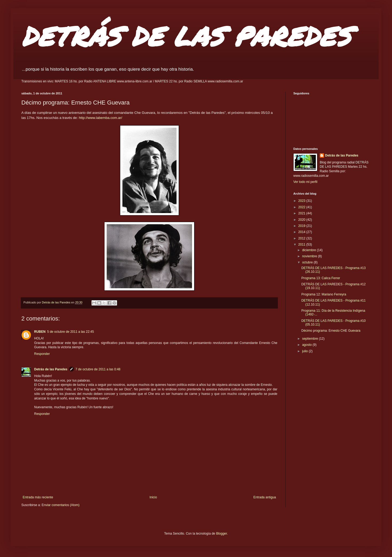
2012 (302, 238)
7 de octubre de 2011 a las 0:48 (98, 369)
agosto (307, 345)
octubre (308, 262)
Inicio (153, 497)
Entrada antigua (265, 497)
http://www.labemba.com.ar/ (101, 118)
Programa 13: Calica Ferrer (321, 278)
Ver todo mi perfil (305, 182)
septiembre (311, 339)
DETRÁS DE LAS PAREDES (186, 36)
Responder (42, 354)
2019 (302, 226)
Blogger (221, 534)
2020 (302, 220)
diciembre (309, 250)
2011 (302, 245)
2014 (302, 232)
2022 (302, 207)
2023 (302, 201)
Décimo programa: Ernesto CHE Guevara (331, 331)
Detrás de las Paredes (51, 369)
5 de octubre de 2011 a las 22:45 (71, 332)
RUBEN (40, 332)
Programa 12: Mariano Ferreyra (324, 294)
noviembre (310, 256)
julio (305, 351)
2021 (302, 213)
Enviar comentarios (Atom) (61, 505)
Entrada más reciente (38, 497)
